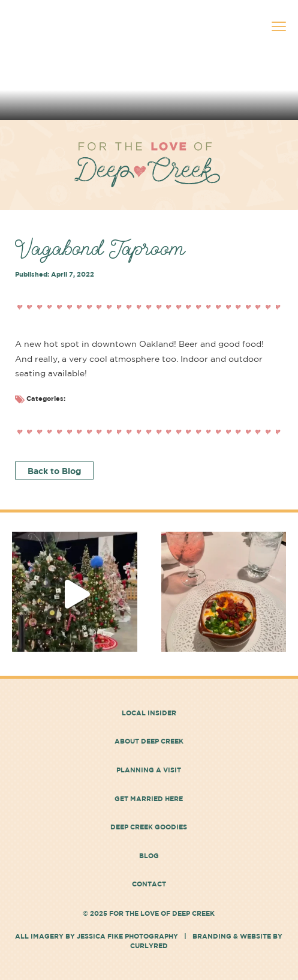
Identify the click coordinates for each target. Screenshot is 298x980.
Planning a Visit (149, 770)
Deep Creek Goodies (149, 827)
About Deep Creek (149, 741)
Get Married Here (149, 798)
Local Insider (149, 713)
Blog (149, 855)
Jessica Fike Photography (127, 936)
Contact (149, 884)
